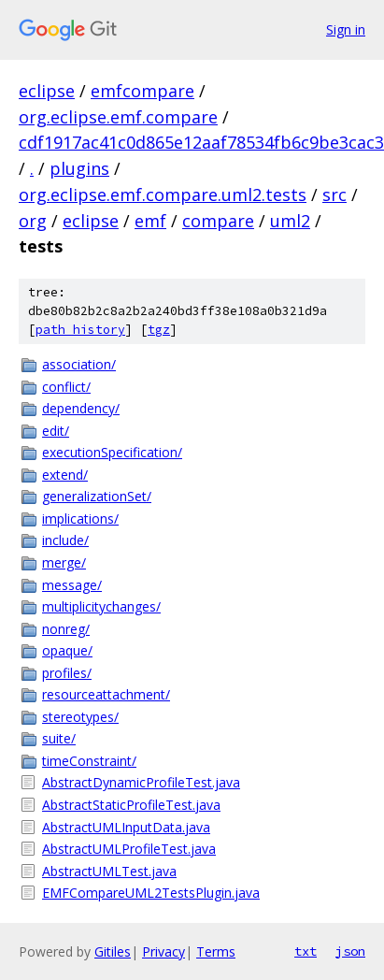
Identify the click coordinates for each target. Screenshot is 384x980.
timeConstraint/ (89, 761)
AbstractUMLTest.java (109, 871)
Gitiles (113, 951)
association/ (79, 364)
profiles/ (67, 673)
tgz (159, 330)
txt (306, 951)
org (33, 221)
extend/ (65, 475)
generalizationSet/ (97, 496)
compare (218, 221)
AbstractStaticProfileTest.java (131, 805)
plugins (79, 168)
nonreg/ (66, 629)
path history (80, 330)
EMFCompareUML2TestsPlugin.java (151, 893)
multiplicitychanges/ (101, 606)
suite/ (59, 738)
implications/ (80, 519)
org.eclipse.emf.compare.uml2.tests (163, 195)
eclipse (47, 91)
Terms (216, 951)
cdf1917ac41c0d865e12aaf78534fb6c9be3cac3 (201, 142)
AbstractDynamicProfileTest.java (141, 782)
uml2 (290, 221)
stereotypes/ (80, 717)
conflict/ (66, 387)
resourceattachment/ (106, 694)
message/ (72, 585)
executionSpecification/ (112, 452)
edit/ (56, 431)
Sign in (346, 29)
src (334, 195)
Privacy (164, 951)
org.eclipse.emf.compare (118, 117)
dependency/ (81, 408)
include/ (65, 540)
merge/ (64, 562)
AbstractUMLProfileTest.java (129, 849)
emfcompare (142, 91)
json (350, 951)
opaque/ (67, 650)
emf (150, 221)
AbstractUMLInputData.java (126, 827)
